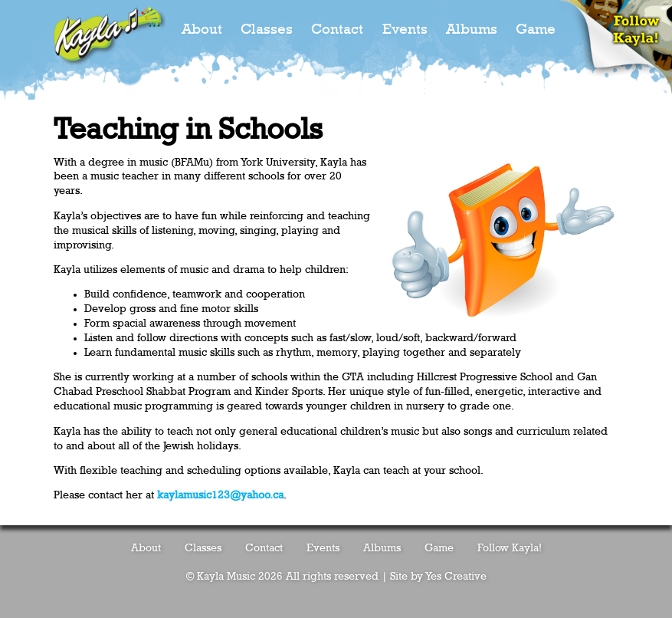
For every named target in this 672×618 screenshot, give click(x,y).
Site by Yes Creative (438, 577)
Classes (267, 30)
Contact (337, 30)
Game (536, 30)
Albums (472, 30)
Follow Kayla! (510, 548)
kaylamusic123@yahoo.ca (220, 495)
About (202, 30)
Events (405, 30)
